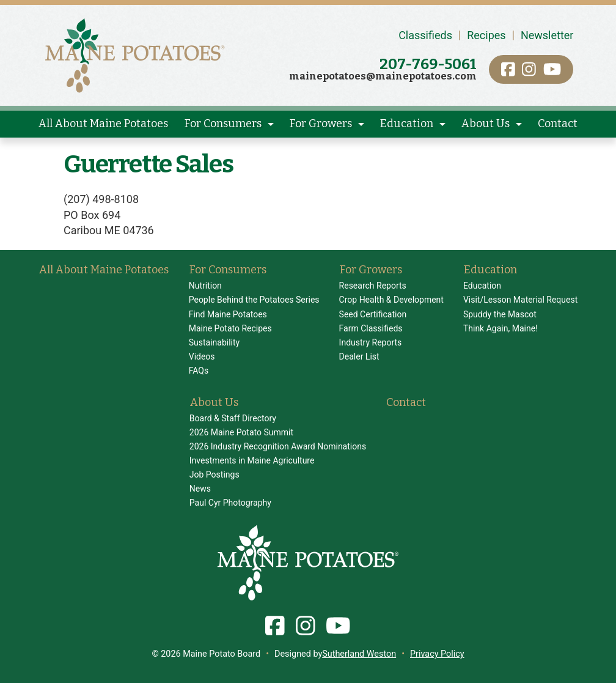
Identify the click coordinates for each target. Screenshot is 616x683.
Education (407, 124)
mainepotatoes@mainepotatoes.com (383, 76)
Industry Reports (371, 342)
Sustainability (214, 342)
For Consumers (223, 124)
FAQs (199, 371)
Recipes (486, 35)
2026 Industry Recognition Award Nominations (278, 446)
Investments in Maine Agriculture (252, 460)
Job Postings (215, 474)
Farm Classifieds (371, 328)
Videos (202, 356)
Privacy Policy (437, 654)
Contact (558, 124)
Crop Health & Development (391, 300)
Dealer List (359, 356)
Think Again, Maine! (501, 328)
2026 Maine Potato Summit (241, 432)
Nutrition (205, 286)
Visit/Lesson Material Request (520, 300)
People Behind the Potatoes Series (254, 300)
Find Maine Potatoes (228, 314)
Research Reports (373, 286)
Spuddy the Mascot (500, 314)
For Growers (321, 124)
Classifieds (425, 35)
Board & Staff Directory (233, 418)
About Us (486, 124)
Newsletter (547, 35)
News (200, 489)
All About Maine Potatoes (103, 124)
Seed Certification (373, 314)
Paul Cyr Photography (230, 503)
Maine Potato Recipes (230, 328)
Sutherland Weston (359, 654)
